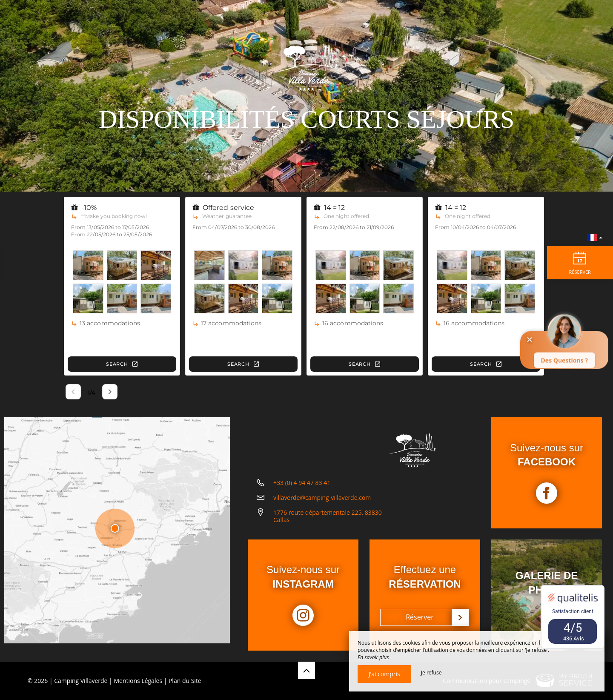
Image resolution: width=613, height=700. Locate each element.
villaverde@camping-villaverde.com (322, 504)
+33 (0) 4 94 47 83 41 (302, 489)
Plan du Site (185, 681)
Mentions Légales (138, 681)
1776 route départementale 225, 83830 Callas (328, 523)
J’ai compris (384, 674)
